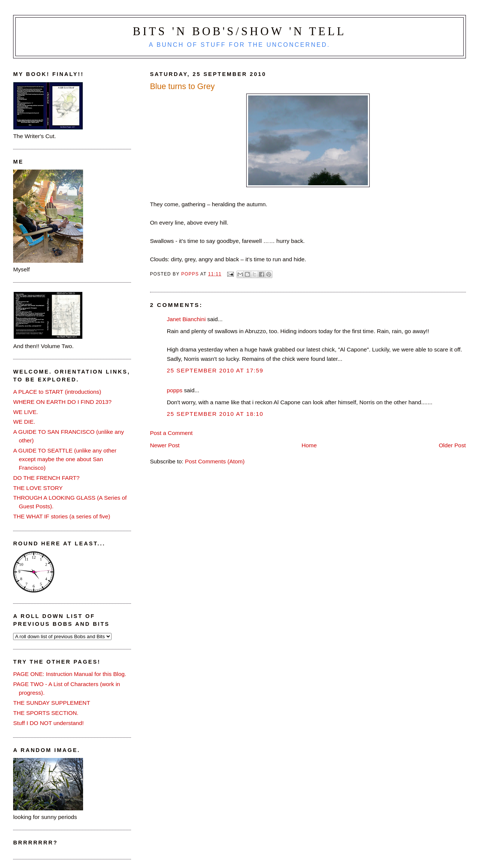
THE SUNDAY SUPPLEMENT (52, 703)
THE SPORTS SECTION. (46, 713)
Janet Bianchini (186, 319)
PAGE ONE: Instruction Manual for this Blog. (70, 674)
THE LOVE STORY (38, 488)
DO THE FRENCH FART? (46, 478)
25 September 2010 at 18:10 (215, 414)
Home (309, 445)
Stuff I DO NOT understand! (48, 723)
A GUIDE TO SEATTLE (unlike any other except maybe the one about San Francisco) (65, 459)
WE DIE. (24, 422)
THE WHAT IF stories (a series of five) (62, 516)
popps (175, 390)
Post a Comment (171, 433)
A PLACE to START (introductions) (57, 392)
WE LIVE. (25, 412)
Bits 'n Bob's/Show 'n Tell (239, 31)
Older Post (452, 445)
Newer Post (165, 445)
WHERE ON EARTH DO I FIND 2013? (62, 402)
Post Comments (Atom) (215, 461)
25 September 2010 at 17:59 (215, 370)
